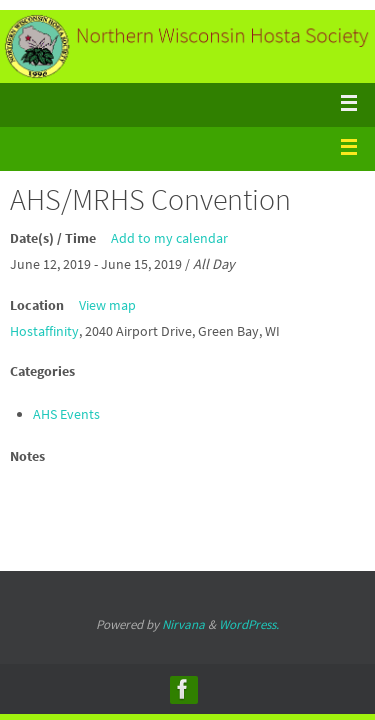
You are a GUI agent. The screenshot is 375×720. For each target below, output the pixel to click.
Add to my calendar (169, 238)
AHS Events (66, 414)
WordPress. (249, 624)
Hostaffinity (44, 331)
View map (107, 305)
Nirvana (183, 624)
